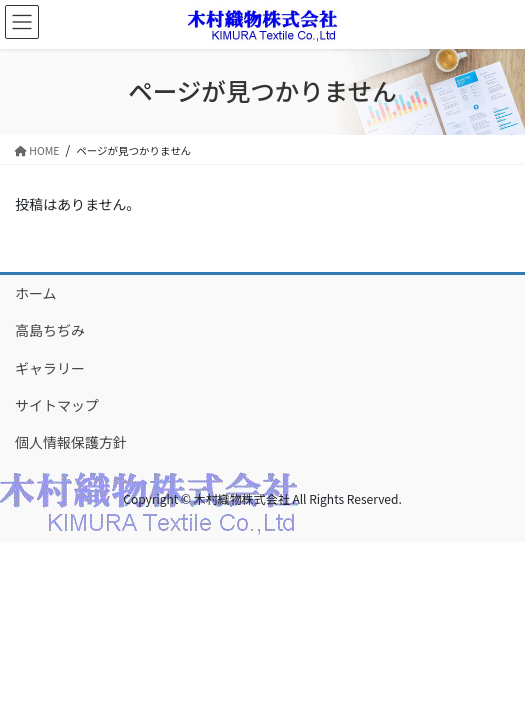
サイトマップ (57, 405)
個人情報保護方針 (71, 442)
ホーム (36, 293)
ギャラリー (50, 368)
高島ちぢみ (50, 330)
